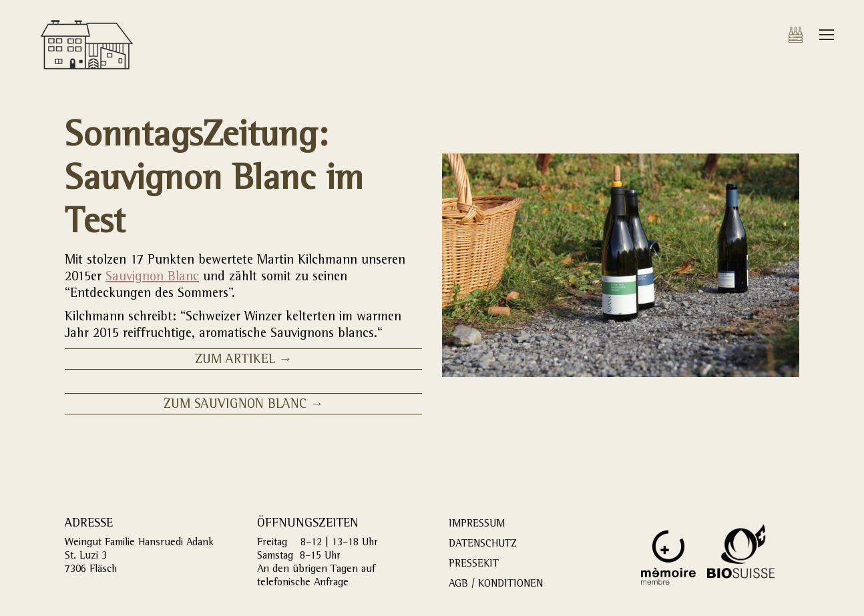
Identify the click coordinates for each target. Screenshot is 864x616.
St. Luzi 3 (86, 557)
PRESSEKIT (474, 565)
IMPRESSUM (477, 525)
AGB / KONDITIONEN (496, 585)
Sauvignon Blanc (152, 278)
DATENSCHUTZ (483, 545)
